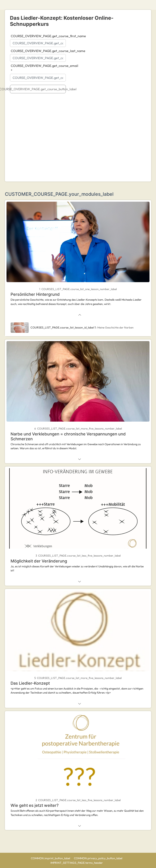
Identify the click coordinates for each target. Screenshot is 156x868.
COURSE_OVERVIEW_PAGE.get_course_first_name (46, 36)
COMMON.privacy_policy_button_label (98, 858)
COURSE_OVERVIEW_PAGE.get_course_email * (44, 68)
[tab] (78, 259)
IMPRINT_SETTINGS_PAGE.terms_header (77, 863)
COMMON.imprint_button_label (51, 858)
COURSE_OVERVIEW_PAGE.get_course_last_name (46, 51)
